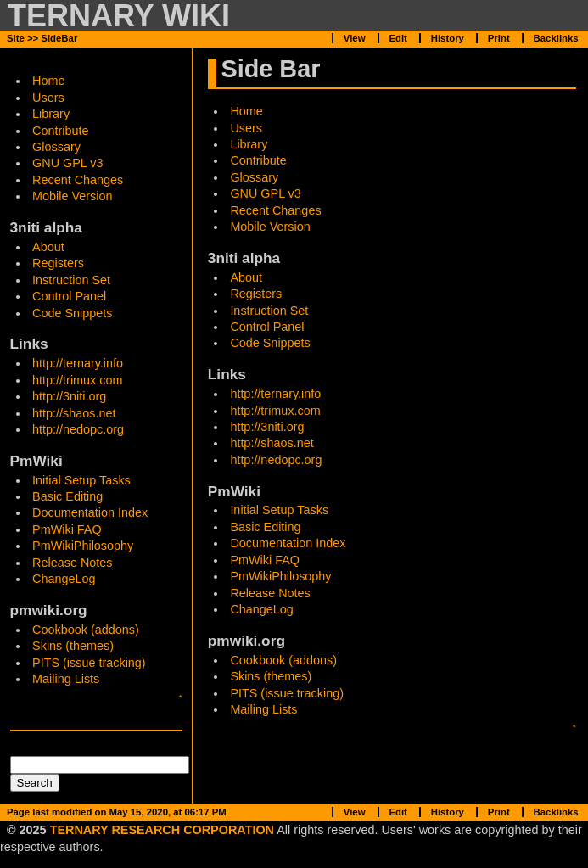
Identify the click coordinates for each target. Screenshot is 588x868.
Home (246, 111)
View (355, 38)
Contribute (60, 131)
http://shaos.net (74, 413)
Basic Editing (67, 496)
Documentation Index (90, 512)
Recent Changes (78, 180)
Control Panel (69, 296)
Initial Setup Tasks (81, 480)
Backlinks (556, 38)
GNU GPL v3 (67, 163)
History (448, 38)
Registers (58, 263)
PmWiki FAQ (67, 529)
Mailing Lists (66, 679)
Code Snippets (72, 313)
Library (51, 114)
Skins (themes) (73, 646)
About (48, 247)
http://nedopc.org (78, 429)
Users (48, 98)
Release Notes (72, 563)
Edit (398, 38)
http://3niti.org (69, 396)
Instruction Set (71, 280)
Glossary (56, 147)
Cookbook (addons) (86, 630)
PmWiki (36, 461)
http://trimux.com (77, 380)
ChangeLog (64, 579)
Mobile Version (72, 196)
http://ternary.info (78, 363)
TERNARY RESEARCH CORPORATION (162, 830)
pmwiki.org (49, 610)
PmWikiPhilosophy (83, 546)
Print (499, 38)
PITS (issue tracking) (89, 663)
